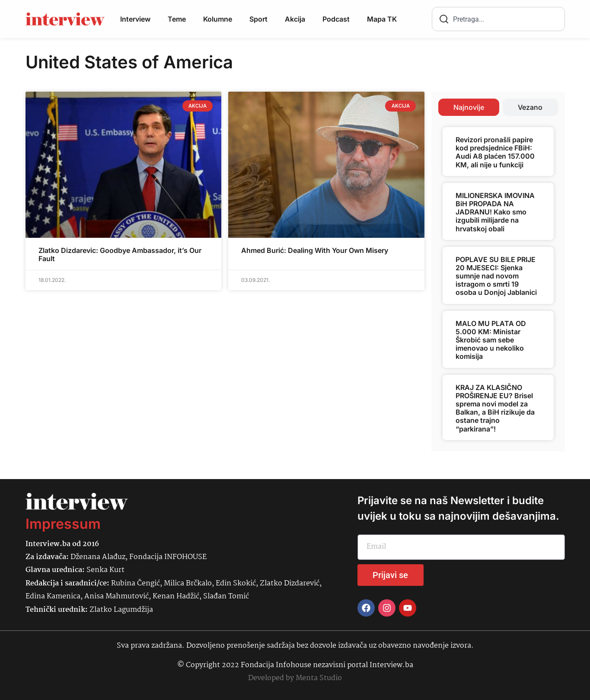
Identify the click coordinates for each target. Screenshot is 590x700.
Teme (177, 19)
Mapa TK (382, 19)
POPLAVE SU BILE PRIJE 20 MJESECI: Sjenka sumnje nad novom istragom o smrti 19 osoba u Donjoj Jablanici (496, 276)
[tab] (469, 107)
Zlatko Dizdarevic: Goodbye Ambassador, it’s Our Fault (120, 254)
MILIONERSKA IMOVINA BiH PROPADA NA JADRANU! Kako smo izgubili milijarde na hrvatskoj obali (495, 212)
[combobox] (498, 19)
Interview (135, 19)
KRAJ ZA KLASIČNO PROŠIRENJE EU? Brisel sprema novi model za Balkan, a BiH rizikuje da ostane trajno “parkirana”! (495, 408)
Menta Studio (319, 678)
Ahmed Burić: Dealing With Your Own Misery (315, 250)
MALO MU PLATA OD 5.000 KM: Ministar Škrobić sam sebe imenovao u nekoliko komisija (491, 340)
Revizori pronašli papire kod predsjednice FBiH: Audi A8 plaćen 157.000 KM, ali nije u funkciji (495, 152)
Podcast (336, 19)
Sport (258, 19)
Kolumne (218, 19)
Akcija (295, 19)
